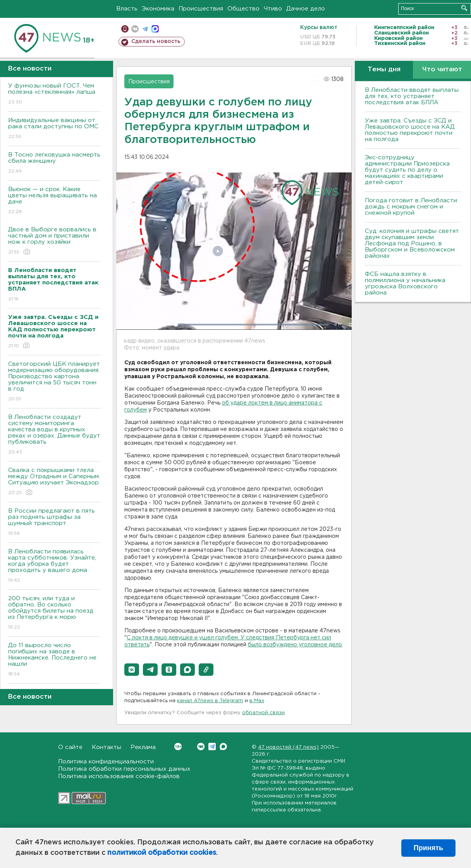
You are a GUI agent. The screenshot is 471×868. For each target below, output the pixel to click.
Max (223, 747)
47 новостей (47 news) (288, 747)
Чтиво (273, 9)
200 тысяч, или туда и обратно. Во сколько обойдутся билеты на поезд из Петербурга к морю (54, 613)
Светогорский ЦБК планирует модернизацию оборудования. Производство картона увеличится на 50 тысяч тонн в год (54, 382)
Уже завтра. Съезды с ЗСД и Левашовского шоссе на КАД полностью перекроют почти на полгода (410, 130)
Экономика (158, 9)
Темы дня (384, 70)
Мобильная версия (125, 29)
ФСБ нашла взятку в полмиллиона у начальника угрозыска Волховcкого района (405, 283)
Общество (243, 9)
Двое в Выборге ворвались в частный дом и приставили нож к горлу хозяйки (54, 241)
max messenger (155, 29)
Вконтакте (178, 747)
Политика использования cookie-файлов (119, 776)
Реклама (143, 747)
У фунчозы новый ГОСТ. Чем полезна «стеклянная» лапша (54, 94)
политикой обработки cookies (162, 853)
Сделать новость (156, 41)
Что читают (442, 70)
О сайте (70, 747)
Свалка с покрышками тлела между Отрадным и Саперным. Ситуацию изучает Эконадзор (54, 482)
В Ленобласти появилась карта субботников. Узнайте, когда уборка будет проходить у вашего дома (54, 566)
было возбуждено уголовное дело (295, 645)
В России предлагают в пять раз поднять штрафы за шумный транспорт (54, 523)
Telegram (212, 747)
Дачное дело (306, 9)
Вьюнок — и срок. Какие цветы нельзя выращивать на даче (54, 201)
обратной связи (263, 713)
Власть (127, 9)
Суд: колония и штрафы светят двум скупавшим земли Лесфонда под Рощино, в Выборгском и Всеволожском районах (412, 244)
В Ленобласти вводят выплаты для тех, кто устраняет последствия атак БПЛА (412, 96)
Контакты (107, 747)
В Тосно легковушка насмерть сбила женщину (54, 163)
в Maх (257, 701)
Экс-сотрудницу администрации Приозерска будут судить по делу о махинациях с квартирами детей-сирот (407, 170)
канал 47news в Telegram (210, 701)
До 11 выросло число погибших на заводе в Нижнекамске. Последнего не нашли (54, 660)
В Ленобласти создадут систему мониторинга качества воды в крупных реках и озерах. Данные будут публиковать (54, 435)
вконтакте (135, 29)
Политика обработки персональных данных (124, 769)
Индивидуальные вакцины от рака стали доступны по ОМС (54, 129)
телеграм (145, 29)
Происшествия (201, 9)
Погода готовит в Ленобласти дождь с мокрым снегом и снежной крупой (411, 207)
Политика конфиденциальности (106, 762)
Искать (464, 8)
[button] (132, 670)
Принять (428, 848)
